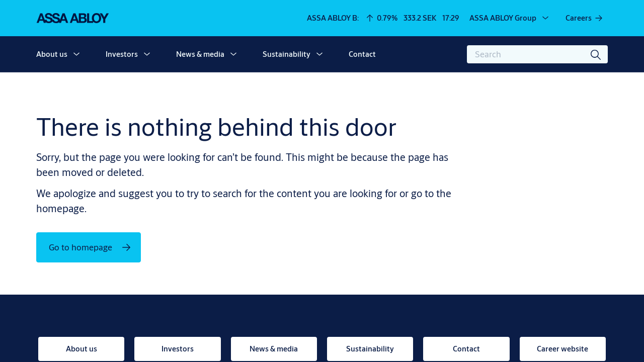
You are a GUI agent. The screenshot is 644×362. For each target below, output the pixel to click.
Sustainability (287, 54)
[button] (76, 54)
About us (52, 54)
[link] (585, 18)
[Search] (596, 54)
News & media (200, 54)
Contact (362, 54)
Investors (122, 54)
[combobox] (537, 54)
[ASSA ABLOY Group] (510, 18)
